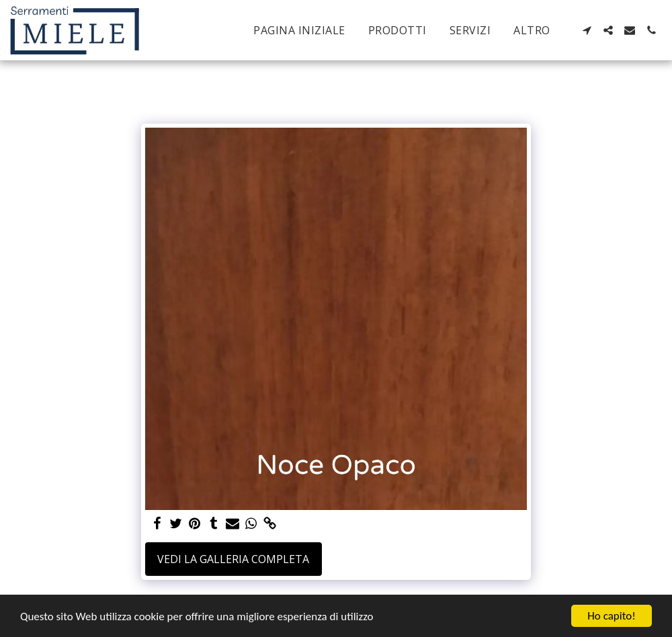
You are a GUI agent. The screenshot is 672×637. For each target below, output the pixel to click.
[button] (587, 30)
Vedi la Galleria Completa (233, 559)
